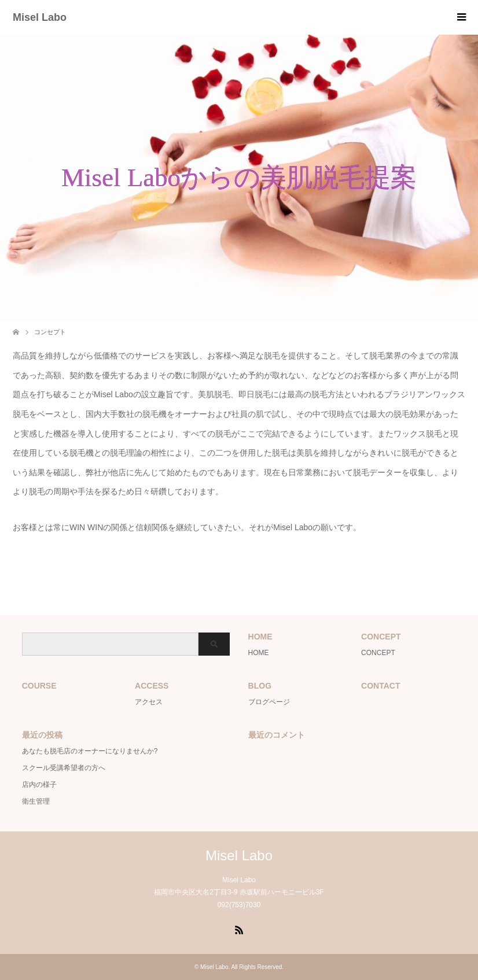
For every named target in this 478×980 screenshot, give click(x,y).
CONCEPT (378, 653)
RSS (239, 929)
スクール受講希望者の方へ (64, 768)
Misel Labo (40, 17)
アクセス (149, 702)
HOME (259, 653)
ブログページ (269, 702)
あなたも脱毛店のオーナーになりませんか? (90, 751)
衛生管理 (36, 801)
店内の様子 (39, 785)
